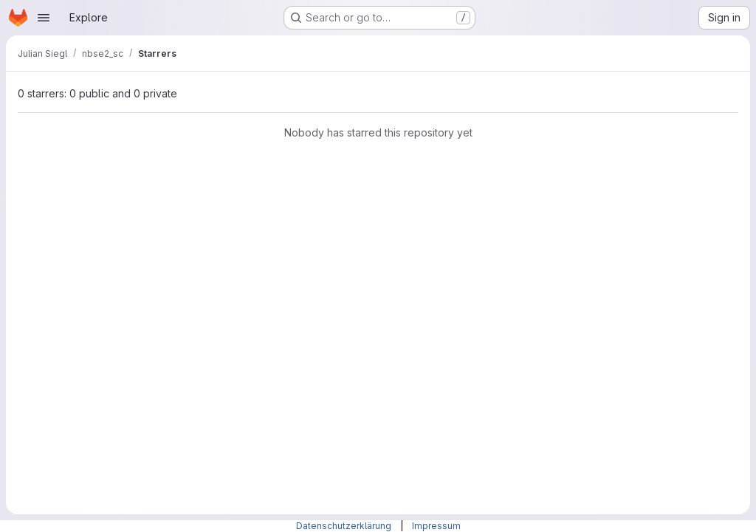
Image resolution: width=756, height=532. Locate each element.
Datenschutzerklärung (345, 526)
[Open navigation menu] (44, 18)
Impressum (436, 526)
